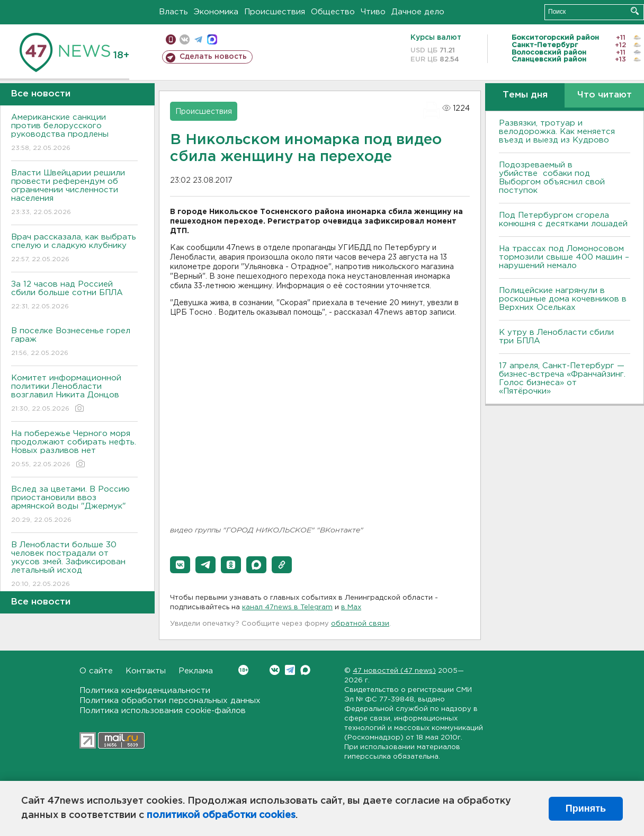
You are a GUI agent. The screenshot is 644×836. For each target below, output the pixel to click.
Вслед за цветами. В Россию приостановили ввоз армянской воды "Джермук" (74, 505)
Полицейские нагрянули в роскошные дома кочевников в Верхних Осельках (563, 299)
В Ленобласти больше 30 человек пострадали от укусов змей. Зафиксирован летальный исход (74, 565)
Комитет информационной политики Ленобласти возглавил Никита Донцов (74, 394)
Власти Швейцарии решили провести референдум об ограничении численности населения (74, 193)
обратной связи (360, 624)
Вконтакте (243, 670)
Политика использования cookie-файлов (163, 711)
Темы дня (525, 95)
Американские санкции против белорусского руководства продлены (74, 133)
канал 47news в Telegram (287, 607)
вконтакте (185, 39)
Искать (635, 11)
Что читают (605, 95)
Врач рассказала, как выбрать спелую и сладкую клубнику (74, 249)
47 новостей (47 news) (394, 671)
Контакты (146, 671)
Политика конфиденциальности (145, 691)
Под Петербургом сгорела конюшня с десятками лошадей (563, 220)
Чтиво (373, 12)
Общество (333, 12)
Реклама (196, 671)
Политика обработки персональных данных (170, 701)
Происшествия (275, 12)
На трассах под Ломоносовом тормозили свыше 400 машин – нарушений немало (564, 257)
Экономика (216, 12)
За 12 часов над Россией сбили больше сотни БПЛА (74, 296)
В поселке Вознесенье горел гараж (74, 343)
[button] (180, 565)
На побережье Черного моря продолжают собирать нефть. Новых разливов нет (74, 450)
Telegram (290, 670)
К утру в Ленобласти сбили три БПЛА (556, 337)
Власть (173, 12)
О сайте (96, 671)
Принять (586, 808)
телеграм (198, 39)
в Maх (351, 607)
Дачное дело (418, 12)
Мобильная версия (171, 39)
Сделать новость (213, 57)
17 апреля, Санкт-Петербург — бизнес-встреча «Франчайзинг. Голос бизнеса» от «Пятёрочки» (562, 379)
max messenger (212, 39)
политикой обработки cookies (221, 815)
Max (305, 670)
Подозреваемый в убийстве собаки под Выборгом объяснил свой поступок (552, 178)
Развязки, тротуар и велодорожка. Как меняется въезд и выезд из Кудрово (557, 132)
